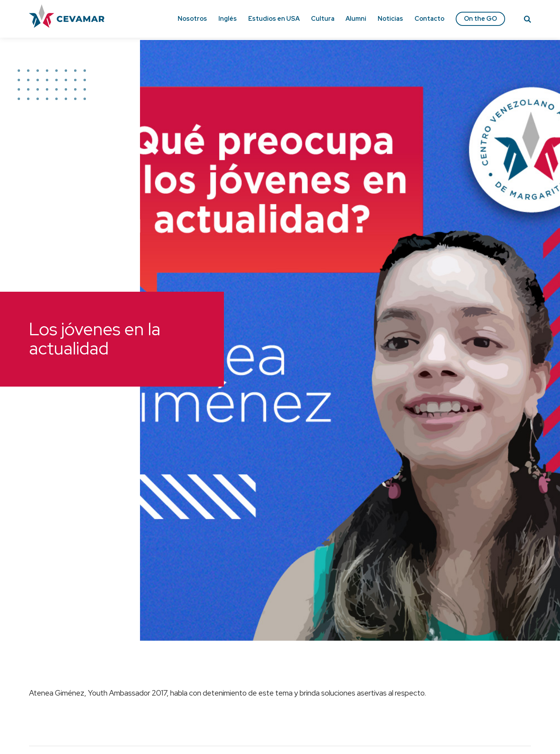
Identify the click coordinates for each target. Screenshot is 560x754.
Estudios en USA (274, 19)
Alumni (356, 19)
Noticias (390, 19)
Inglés (228, 19)
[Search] (527, 20)
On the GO (480, 19)
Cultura (323, 19)
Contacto (429, 19)
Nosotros (192, 19)
